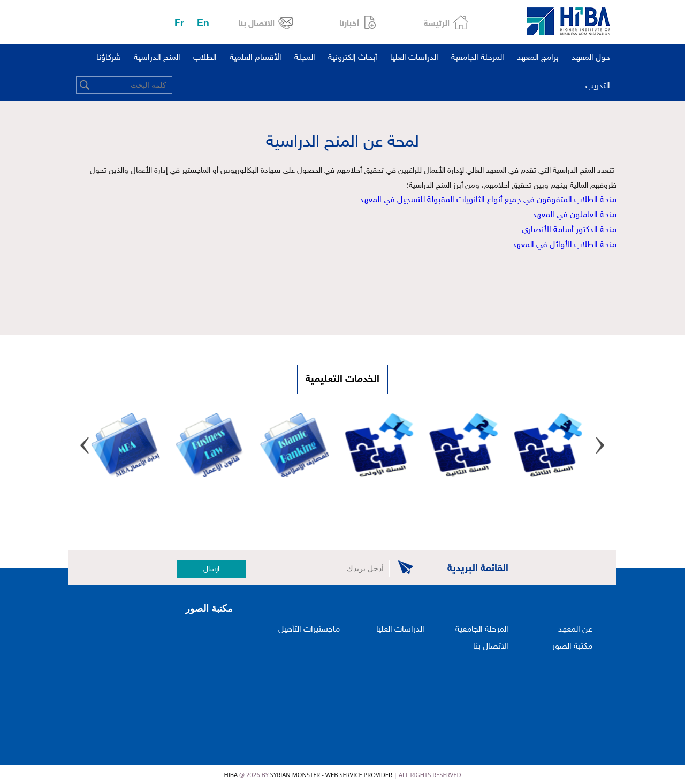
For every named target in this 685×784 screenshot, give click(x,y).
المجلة (305, 58)
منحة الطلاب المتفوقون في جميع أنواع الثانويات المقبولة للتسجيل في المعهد (488, 200)
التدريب (598, 86)
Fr (179, 24)
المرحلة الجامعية (478, 58)
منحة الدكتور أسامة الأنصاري (569, 230)
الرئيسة (437, 24)
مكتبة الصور (572, 647)
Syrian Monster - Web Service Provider (331, 775)
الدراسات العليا (414, 58)
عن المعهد (575, 630)
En (203, 24)
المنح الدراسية (157, 58)
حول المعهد (591, 58)
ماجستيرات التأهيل (309, 630)
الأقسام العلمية (256, 58)
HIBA (231, 775)
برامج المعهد (538, 58)
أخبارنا (349, 24)
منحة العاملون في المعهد (574, 215)
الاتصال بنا (256, 24)
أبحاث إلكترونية (353, 58)
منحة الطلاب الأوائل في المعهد (564, 245)
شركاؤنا (109, 58)
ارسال (211, 569)
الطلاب (205, 58)
